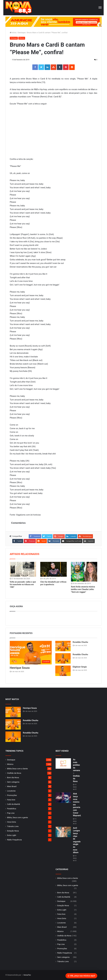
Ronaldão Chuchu (80, 642)
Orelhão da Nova (14, 773)
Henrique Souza (20, 668)
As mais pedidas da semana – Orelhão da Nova (76, 770)
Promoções (12, 795)
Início (13, 33)
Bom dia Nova (13, 777)
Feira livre (11, 800)
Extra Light (12, 835)
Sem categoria (13, 782)
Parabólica (12, 809)
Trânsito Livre (13, 826)
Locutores (11, 791)
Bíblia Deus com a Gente (17, 769)
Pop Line (11, 813)
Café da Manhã (14, 804)
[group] (53, 22)
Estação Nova (13, 831)
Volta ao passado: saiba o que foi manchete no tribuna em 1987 (23, 584)
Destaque (22, 33)
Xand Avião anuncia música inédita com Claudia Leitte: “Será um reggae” (83, 589)
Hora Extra (11, 822)
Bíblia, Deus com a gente (17, 817)
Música (22, 38)
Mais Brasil (12, 786)
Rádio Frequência (14, 840)
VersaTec (27, 975)
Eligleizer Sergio (80, 667)
